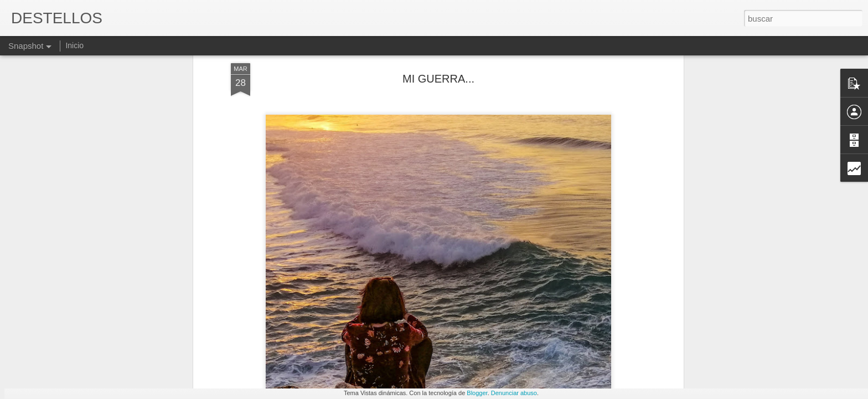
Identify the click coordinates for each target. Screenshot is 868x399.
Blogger (477, 393)
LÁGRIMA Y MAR (472, 347)
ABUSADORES (75, 347)
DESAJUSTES (738, 341)
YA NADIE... (341, 341)
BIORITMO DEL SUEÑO (610, 342)
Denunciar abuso (514, 393)
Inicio (74, 45)
